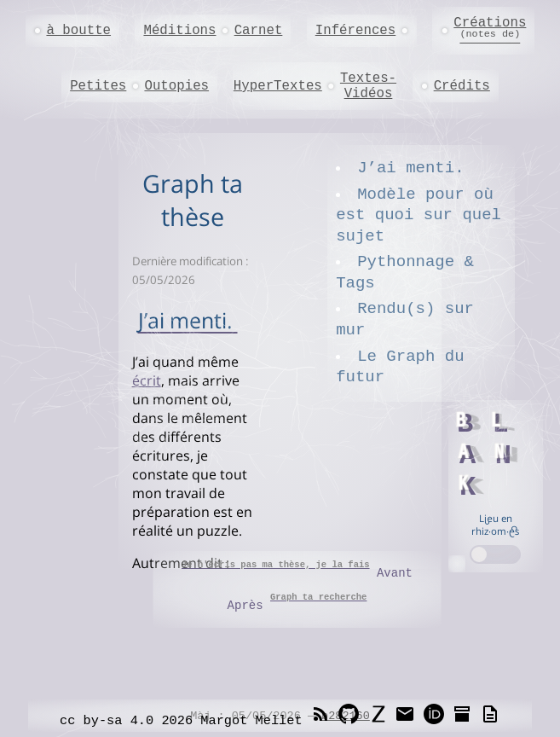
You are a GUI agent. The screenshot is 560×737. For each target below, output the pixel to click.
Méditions (179, 31)
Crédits (462, 86)
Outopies (176, 86)
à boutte (78, 31)
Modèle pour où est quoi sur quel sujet (419, 215)
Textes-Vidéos (368, 86)
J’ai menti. (410, 168)
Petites (98, 86)
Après (297, 602)
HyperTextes (278, 86)
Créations (490, 28)
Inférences (356, 31)
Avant (297, 570)
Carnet (259, 31)
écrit (147, 380)
